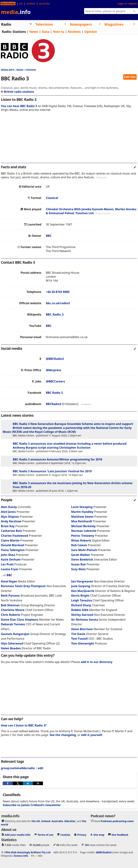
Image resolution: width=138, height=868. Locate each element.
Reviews (74, 32)
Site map (99, 835)
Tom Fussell (79, 639)
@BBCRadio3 (55, 359)
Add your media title (18, 835)
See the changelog (63, 735)
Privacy (82, 835)
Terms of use (45, 835)
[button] (8, 783)
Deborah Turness (13, 624)
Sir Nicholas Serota (85, 620)
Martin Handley (82, 512)
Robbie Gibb (80, 610)
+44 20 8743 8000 (58, 292)
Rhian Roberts (81, 540)
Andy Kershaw (11, 521)
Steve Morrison (82, 629)
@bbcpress (53, 370)
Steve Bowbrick (82, 559)
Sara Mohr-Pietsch (84, 550)
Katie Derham (11, 559)
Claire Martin (10, 540)
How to (59, 32)
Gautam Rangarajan (15, 634)
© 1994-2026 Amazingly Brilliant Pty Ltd (26, 852)
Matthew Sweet (82, 517)
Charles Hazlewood (14, 536)
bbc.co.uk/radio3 (58, 303)
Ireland (31, 3)
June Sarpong (81, 586)
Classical (52, 198)
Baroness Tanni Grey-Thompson (24, 586)
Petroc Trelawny (83, 536)
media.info (8, 70)
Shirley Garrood (82, 615)
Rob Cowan (79, 545)
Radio (20, 70)
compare (86, 404)
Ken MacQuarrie (83, 591)
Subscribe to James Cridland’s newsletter (32, 805)
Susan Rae (78, 564)
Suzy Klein (78, 569)
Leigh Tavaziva (82, 600)
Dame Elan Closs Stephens (20, 620)
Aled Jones (8, 512)
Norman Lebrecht (84, 531)
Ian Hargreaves (82, 581)
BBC (49, 236)
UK (21, 3)
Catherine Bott (11, 531)
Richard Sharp (81, 605)
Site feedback (120, 835)
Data (46, 32)
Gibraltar (70, 821)
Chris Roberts (11, 615)
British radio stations (17, 92)
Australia (44, 3)
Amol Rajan (9, 581)
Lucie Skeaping (82, 507)
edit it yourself (92, 735)
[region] (69, 140)
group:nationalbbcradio (18, 768)
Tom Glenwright (83, 643)
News (34, 32)
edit (41, 768)
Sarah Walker (81, 555)
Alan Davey (9, 507)
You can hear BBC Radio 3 (19, 106)
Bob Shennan (10, 605)
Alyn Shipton (10, 517)
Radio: (7, 32)
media (16, 12)
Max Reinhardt (82, 521)
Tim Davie (78, 634)
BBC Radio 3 (54, 393)
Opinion (91, 32)
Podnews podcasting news (117, 821)
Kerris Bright (80, 596)
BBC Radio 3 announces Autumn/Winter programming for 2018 (57, 459)
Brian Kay (8, 526)
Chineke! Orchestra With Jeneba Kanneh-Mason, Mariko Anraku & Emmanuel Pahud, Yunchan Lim (91, 211)
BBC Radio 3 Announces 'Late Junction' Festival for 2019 (52, 471)
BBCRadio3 (54, 404)
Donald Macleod (12, 545)
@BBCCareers (55, 381)
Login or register (127, 3)
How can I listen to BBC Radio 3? (24, 725)
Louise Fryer (10, 569)
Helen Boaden (11, 648)
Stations (19, 32)
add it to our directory (97, 662)
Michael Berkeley (83, 526)
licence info (21, 856)
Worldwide (8, 3)
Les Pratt (7, 564)
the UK (36, 821)
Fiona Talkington (13, 550)
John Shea (8, 555)
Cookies (65, 835)
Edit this (130, 77)
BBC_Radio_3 (55, 314)
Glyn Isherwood (12, 643)
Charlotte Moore (13, 610)
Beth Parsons (10, 596)
